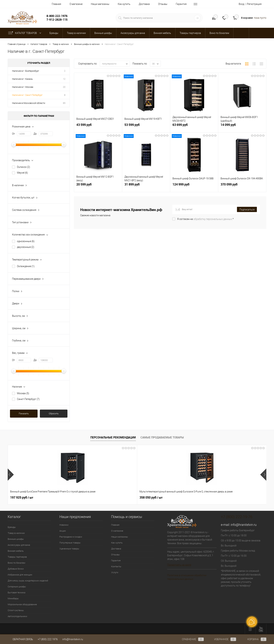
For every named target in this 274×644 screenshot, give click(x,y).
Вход (241, 4)
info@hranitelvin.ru (244, 525)
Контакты (116, 566)
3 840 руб (227, 498)
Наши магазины (100, 4)
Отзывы (163, 4)
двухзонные (26, 247)
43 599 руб (98, 127)
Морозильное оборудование (22, 604)
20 (64, 87)
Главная (56, 4)
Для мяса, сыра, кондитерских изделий (28, 581)
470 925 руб (125, 498)
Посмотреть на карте (179, 565)
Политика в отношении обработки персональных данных (187, 577)
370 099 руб (242, 187)
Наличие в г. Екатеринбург (26, 71)
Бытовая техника (17, 593)
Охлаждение (26, 266)
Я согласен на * (205, 219)
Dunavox (24, 167)
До (35, 134)
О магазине (76, 4)
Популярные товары (70, 543)
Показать (24, 414)
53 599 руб (146, 127)
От (13, 134)
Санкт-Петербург (28, 399)
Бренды (12, 527)
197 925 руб (22, 498)
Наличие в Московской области (29, 103)
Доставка (144, 4)
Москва (23, 393)
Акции (63, 531)
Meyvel (22, 173)
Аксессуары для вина (19, 545)
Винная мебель (16, 551)
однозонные (26, 241)
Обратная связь (20, 639)
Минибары (13, 598)
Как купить (124, 4)
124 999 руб (194, 187)
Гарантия (181, 4)
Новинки (64, 525)
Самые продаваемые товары (162, 437)
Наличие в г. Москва (23, 87)
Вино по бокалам (17, 563)
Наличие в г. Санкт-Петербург (27, 95)
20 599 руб (98, 187)
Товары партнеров (17, 557)
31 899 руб (146, 187)
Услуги (115, 572)
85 (64, 103)
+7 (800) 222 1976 (48, 639)
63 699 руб (194, 127)
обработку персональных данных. (213, 219)
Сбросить (54, 414)
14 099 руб (242, 127)
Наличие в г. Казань (22, 79)
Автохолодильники (17, 616)
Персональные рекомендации (113, 437)
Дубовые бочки (16, 569)
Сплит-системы (16, 610)
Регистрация (254, 4)
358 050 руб (73, 498)
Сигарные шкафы (17, 587)
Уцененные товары (69, 549)
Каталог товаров (25, 33)
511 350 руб (177, 498)
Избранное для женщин (20, 575)
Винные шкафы (16, 539)
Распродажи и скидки (71, 537)
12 (64, 79)
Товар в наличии (16, 533)
